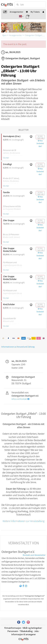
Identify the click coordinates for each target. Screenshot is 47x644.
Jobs (36, 631)
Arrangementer (16, 35)
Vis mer (6, 158)
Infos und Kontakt (20, 399)
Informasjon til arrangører (23, 634)
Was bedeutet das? (40, 143)
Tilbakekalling (26, 631)
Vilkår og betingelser (32, 628)
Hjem (4, 35)
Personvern (13, 631)
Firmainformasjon (13, 628)
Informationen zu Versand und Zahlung (18, 347)
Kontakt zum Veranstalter (34, 555)
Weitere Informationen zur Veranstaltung (23, 521)
